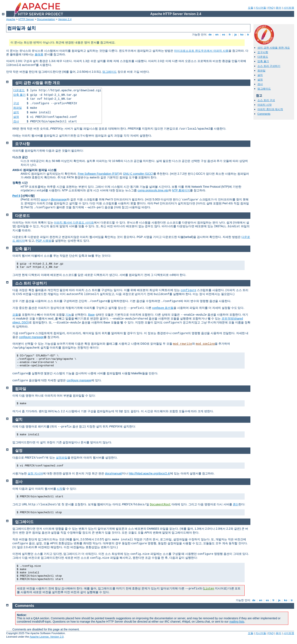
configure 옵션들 (163, 308)
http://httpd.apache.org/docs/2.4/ (149, 473)
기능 (68, 315)
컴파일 (261, 71)
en (217, 35)
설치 (260, 75)
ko (242, 35)
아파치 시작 (265, 105)
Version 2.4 (65, 19)
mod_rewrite (183, 344)
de (210, 35)
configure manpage (31, 337)
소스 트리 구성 (266, 100)
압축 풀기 (263, 61)
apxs (44, 199)
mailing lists (237, 622)
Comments (264, 114)
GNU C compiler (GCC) (138, 174)
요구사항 (263, 52)
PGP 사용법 (44, 241)
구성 (16, 103)
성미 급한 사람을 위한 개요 (274, 48)
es (224, 35)
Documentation (46, 19)
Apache (11, 19)
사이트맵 (289, 8)
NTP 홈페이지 (181, 190)
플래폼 (39, 54)
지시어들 (261, 8)
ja (236, 35)
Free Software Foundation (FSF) (99, 174)
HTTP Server (26, 19)
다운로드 (263, 57)
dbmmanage (59, 199)
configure (189, 290)
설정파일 (62, 458)
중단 (236, 504)
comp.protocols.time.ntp (153, 190)
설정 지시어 (35, 473)
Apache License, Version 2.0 (47, 637)
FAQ (271, 8)
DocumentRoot (160, 505)
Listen (209, 589)
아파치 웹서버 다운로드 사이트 (74, 222)
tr (248, 35)
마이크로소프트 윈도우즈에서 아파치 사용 (201, 51)
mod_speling (205, 344)
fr (230, 35)
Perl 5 (16, 196)
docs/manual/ (114, 473)
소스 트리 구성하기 (269, 66)
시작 (60, 489)
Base (91, 315)
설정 (260, 80)
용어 (278, 8)
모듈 (251, 8)
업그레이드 (110, 72)
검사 (260, 84)
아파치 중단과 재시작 (270, 109)
